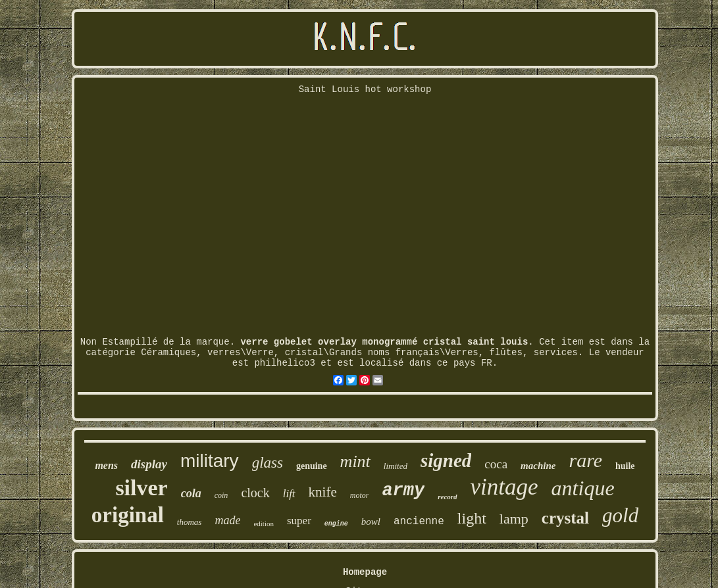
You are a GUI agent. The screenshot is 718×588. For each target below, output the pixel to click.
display (149, 464)
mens (106, 465)
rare (585, 460)
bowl (371, 522)
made (227, 520)
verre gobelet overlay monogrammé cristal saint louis (384, 342)
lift (289, 494)
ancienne (419, 522)
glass (268, 463)
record (447, 497)
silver (141, 488)
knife (323, 492)
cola (191, 493)
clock (255, 493)
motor (360, 495)
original (128, 515)
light (472, 518)
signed (446, 460)
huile (625, 466)
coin (221, 495)
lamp (514, 519)
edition (264, 524)
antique (583, 488)
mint (355, 461)
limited (396, 466)
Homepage (365, 572)
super (299, 521)
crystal (565, 518)
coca (496, 464)
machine (538, 466)
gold (620, 515)
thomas (190, 522)
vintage (504, 487)
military (210, 461)
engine (336, 524)
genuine (312, 466)
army (403, 491)
